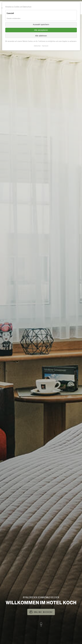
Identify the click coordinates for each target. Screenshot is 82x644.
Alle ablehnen (41, 36)
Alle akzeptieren (41, 30)
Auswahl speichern (41, 24)
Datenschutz (37, 46)
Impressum (45, 46)
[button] (41, 625)
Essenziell (10, 13)
